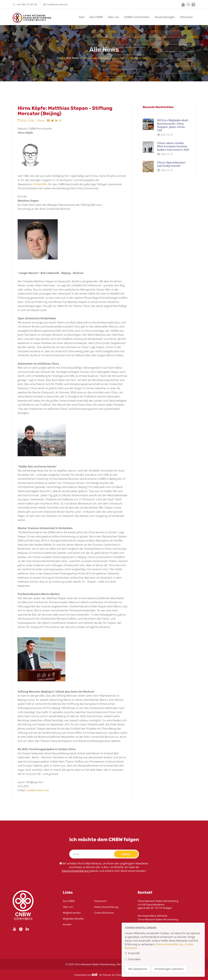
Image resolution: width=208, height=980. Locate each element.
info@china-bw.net (57, 4)
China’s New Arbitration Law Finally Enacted (171, 164)
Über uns (113, 17)
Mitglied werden (72, 913)
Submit (126, 854)
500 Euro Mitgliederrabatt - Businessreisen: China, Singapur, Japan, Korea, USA (173, 125)
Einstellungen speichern (169, 969)
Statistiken (134, 959)
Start (82, 17)
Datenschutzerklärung (75, 871)
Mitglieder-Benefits (73, 919)
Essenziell (134, 953)
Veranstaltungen (165, 17)
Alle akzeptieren (138, 969)
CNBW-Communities (137, 17)
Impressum (100, 901)
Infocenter (186, 17)
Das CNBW (96, 17)
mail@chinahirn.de (37, 790)
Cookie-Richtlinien (104, 913)
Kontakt (67, 924)
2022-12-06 (26, 121)
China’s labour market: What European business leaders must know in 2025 (173, 146)
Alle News (73, 58)
